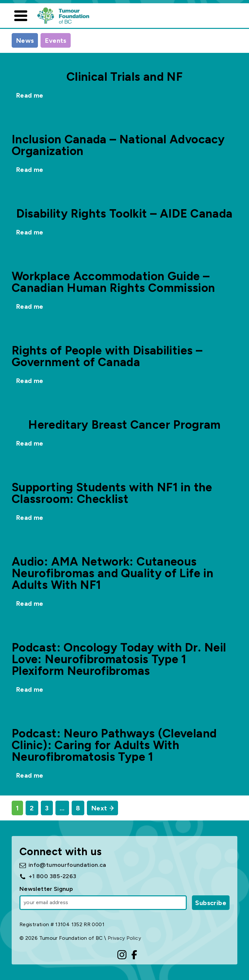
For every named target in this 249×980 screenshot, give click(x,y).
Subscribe (211, 903)
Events (55, 41)
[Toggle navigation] (21, 16)
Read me (30, 95)
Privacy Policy (124, 938)
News (25, 41)
